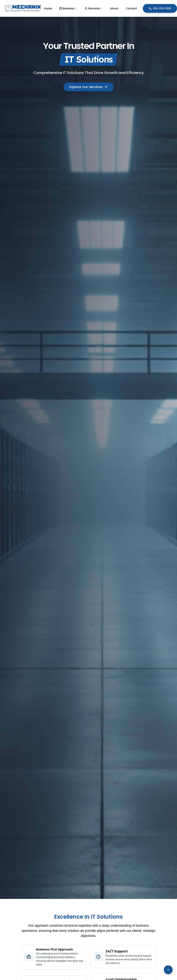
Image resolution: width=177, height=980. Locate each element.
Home (48, 8)
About (114, 8)
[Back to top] (168, 970)
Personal (94, 8)
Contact (131, 8)
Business (68, 8)
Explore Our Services (89, 87)
